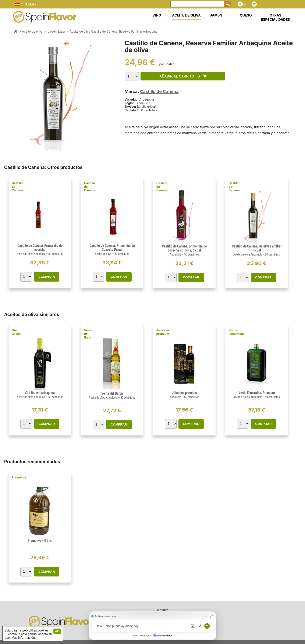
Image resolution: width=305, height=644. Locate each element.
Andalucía (143, 103)
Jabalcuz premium (163, 332)
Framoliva (19, 477)
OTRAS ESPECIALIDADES (275, 17)
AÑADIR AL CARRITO (183, 76)
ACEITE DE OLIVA (186, 15)
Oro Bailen (16, 332)
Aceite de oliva (103, 254)
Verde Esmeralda (236, 332)
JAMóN (216, 15)
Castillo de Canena (159, 91)
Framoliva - (40, 541)
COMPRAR (47, 277)
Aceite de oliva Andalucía (31, 254)
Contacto (162, 610)
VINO (157, 15)
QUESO (246, 15)
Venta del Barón (88, 334)
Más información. (24, 638)
